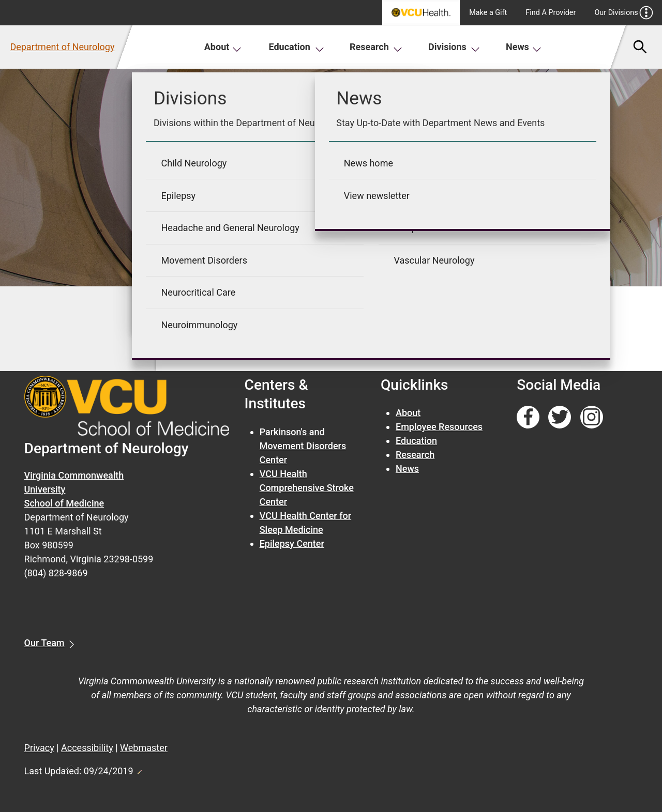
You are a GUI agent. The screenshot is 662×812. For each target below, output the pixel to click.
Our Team (44, 643)
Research (376, 47)
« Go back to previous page (240, 349)
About (223, 47)
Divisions (454, 47)
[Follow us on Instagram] (592, 417)
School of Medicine (64, 503)
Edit (139, 769)
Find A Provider (551, 13)
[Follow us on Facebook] (528, 417)
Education (297, 47)
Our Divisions (624, 13)
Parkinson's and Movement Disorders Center (303, 446)
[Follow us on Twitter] (560, 417)
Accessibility (87, 748)
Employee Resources (439, 427)
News (524, 47)
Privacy (39, 748)
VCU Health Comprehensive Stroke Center (307, 488)
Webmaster (144, 748)
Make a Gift (488, 13)
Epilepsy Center (292, 543)
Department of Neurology (62, 47)
